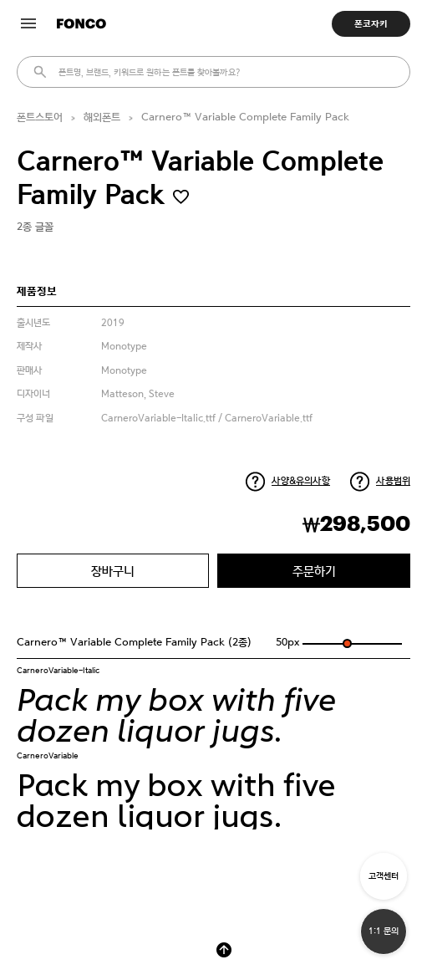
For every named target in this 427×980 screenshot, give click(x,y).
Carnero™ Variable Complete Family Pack (245, 117)
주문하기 (314, 571)
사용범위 (393, 481)
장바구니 (113, 571)
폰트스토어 (40, 117)
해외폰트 (102, 117)
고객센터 (384, 876)
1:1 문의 (384, 931)
